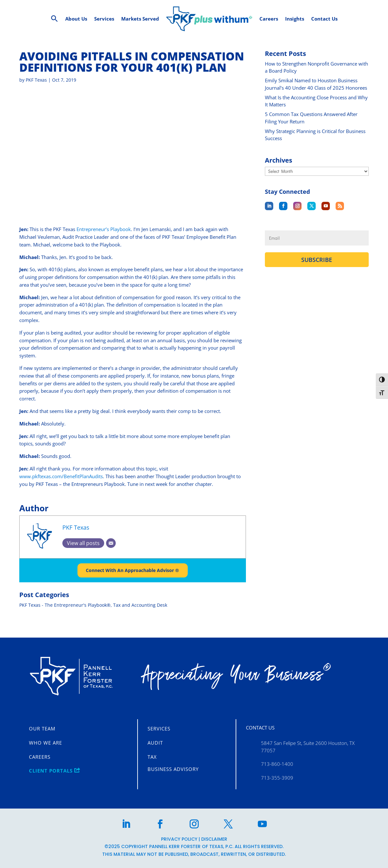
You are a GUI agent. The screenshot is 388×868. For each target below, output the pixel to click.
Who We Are (45, 743)
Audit (155, 743)
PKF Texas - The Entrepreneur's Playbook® (65, 615)
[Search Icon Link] (54, 19)
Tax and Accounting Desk (140, 615)
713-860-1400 (277, 764)
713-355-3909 (277, 778)
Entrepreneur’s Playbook (104, 239)
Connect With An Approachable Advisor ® (132, 580)
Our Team (42, 729)
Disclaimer (214, 839)
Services (159, 729)
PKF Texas (36, 89)
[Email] (111, 553)
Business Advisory (173, 769)
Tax (152, 757)
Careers (40, 757)
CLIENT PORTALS (54, 771)
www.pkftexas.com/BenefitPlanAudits (61, 486)
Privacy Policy (179, 839)
